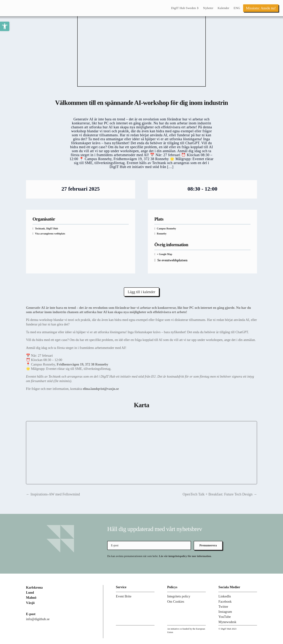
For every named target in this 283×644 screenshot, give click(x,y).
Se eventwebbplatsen (172, 260)
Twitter (223, 607)
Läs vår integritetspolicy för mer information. (185, 556)
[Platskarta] (141, 453)
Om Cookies (176, 601)
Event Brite (124, 596)
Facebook (225, 601)
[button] (5, 26)
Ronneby (161, 234)
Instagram (225, 612)
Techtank (40, 229)
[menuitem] (185, 8)
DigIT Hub (52, 229)
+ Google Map (165, 254)
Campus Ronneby (166, 229)
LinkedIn (225, 596)
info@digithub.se (38, 619)
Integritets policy (179, 596)
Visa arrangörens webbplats (50, 234)
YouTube (225, 617)
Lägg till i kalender (142, 292)
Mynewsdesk (227, 622)
